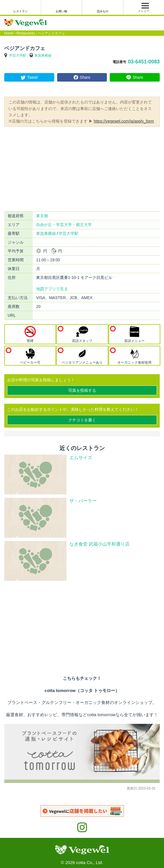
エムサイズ (81, 458)
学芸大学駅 (18, 55)
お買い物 (61, 11)
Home (9, 33)
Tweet (32, 77)
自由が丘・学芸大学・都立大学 (64, 225)
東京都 (42, 216)
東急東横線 (43, 55)
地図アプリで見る (52, 289)
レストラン (20, 11)
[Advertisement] (82, 169)
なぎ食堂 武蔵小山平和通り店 (99, 544)
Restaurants (26, 33)
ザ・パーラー (83, 501)
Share (85, 77)
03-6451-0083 (144, 62)
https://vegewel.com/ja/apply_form (124, 121)
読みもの (103, 11)
